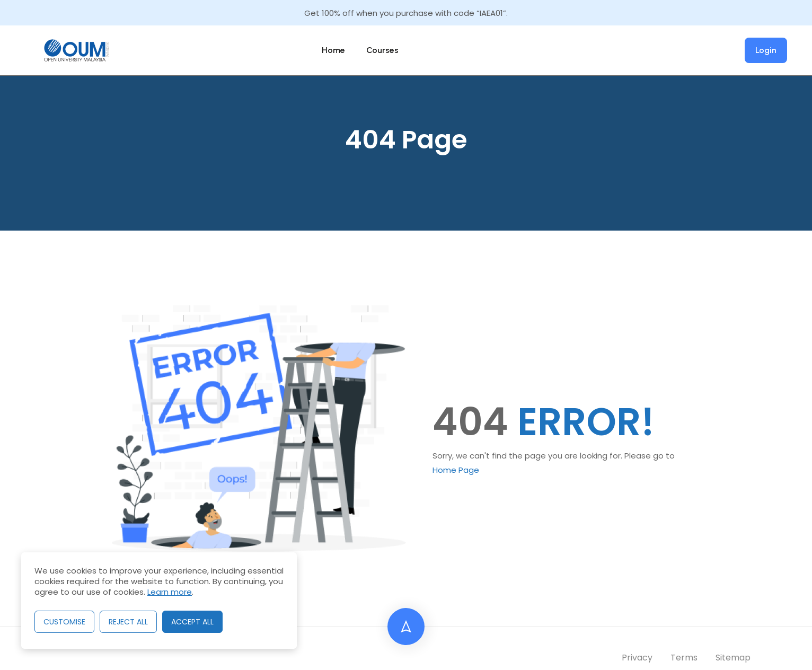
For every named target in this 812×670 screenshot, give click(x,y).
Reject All (128, 622)
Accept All (192, 622)
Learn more (170, 592)
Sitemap (733, 658)
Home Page (456, 470)
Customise (64, 622)
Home (333, 50)
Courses (382, 50)
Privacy (637, 658)
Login (766, 50)
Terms (684, 658)
